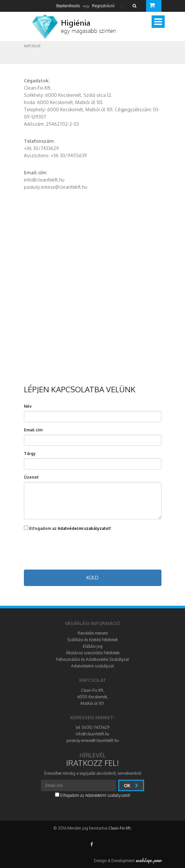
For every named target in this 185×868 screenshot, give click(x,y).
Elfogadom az (67, 528)
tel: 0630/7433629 (92, 727)
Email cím (33, 430)
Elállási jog (93, 646)
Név (28, 406)
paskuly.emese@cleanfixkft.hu (93, 740)
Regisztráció (103, 6)
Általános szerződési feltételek (93, 653)
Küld (92, 578)
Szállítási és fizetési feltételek (92, 640)
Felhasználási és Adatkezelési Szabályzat (92, 659)
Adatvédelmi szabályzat (92, 666)
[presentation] (93, 551)
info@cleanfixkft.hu (92, 734)
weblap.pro (148, 860)
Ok (131, 785)
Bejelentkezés (68, 6)
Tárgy (30, 454)
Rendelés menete (93, 633)
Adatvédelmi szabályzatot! (84, 528)
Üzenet (31, 477)
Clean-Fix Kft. (120, 828)
